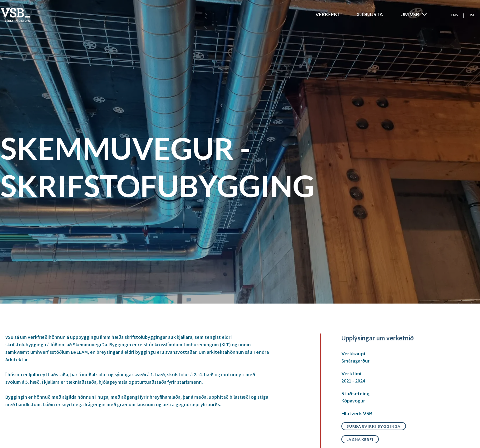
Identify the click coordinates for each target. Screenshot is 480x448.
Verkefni (327, 14)
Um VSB (414, 14)
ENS (454, 15)
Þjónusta (370, 14)
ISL (472, 15)
